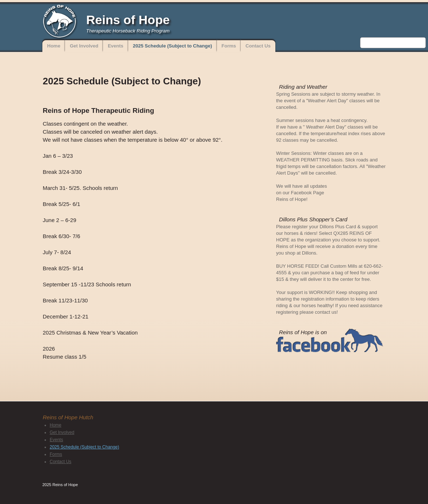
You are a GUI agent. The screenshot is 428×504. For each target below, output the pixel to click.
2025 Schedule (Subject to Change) (173, 46)
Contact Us (258, 46)
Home (54, 46)
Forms (229, 46)
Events (116, 46)
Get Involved (84, 46)
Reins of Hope (128, 20)
